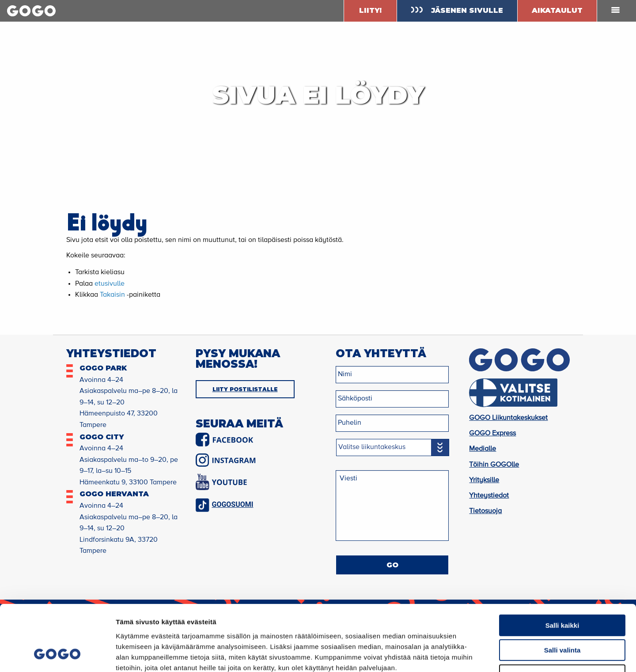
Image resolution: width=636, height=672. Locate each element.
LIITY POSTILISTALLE (245, 389)
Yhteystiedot (489, 496)
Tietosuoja (485, 511)
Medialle (483, 449)
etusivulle (110, 284)
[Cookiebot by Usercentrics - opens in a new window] (57, 655)
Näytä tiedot (472, 655)
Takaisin (112, 295)
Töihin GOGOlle (494, 465)
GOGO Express (492, 434)
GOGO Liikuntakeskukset (508, 418)
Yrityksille (484, 480)
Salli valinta (562, 591)
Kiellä (562, 616)
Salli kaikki (562, 566)
